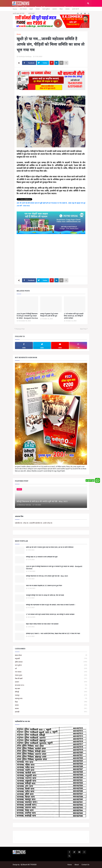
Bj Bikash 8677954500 (29, 865)
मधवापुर (51, 695)
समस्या (38, 9)
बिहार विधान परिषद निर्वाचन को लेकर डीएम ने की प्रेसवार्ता (42, 624)
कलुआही (51, 659)
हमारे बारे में (76, 9)
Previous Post (20, 329)
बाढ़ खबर (51, 689)
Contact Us (85, 865)
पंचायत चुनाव (51, 675)
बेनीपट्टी (51, 692)
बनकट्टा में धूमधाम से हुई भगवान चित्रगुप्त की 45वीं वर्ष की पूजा (49, 315)
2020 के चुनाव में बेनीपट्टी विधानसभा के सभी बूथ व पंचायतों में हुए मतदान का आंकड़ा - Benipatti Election (27, 316)
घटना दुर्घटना (46, 9)
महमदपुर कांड (51, 698)
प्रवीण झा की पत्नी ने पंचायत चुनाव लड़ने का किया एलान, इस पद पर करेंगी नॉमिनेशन (50, 548)
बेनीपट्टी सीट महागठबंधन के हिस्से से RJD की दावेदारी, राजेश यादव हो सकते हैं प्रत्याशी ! (51, 605)
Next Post (83, 329)
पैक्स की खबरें (51, 678)
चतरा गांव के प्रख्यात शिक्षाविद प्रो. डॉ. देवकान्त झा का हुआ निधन (44, 586)
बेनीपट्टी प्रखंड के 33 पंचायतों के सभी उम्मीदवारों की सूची (42, 557)
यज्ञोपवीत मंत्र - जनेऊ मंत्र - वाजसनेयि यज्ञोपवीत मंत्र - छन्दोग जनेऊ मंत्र (34, 523)
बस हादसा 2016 (51, 685)
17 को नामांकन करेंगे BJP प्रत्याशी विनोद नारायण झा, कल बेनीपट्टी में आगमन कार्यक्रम (74, 316)
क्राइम (31, 9)
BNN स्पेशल (51, 655)
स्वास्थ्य (67, 9)
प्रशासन (55, 9)
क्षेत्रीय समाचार (51, 662)
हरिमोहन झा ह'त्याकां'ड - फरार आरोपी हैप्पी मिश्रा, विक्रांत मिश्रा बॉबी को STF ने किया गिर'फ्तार (53, 634)
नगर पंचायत (23, 9)
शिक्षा (61, 9)
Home (15, 9)
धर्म (51, 669)
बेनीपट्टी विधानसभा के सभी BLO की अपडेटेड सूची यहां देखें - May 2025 (42, 502)
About (77, 865)
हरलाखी (51, 712)
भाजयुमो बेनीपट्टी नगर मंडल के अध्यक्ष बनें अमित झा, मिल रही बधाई (45, 596)
